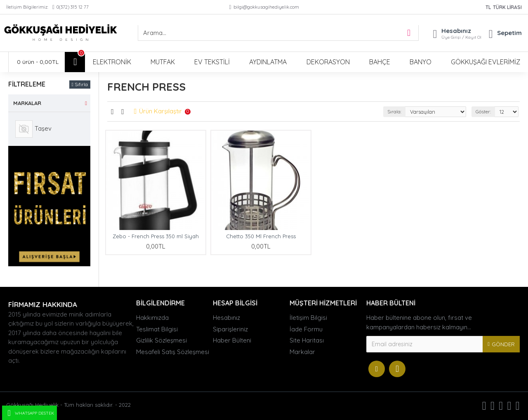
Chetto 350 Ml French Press (261, 236)
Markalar (27, 103)
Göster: (482, 111)
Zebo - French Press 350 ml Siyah (156, 236)
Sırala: (393, 111)
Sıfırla (81, 84)
